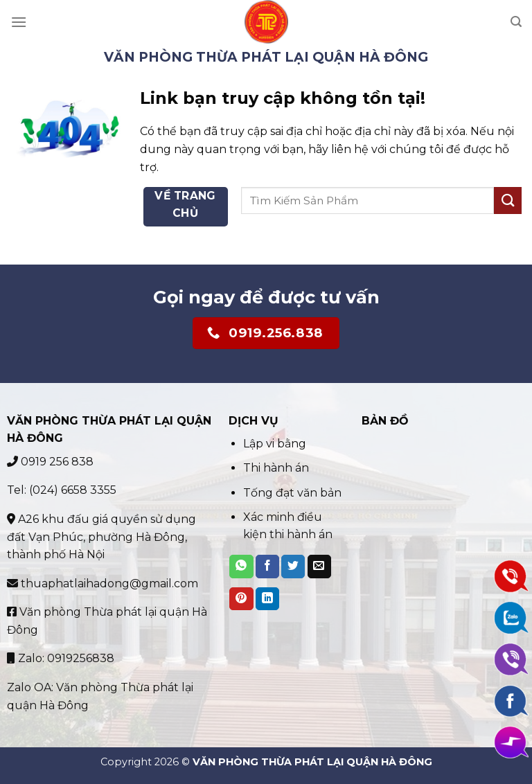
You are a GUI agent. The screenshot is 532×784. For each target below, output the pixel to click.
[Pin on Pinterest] (241, 599)
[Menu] (19, 22)
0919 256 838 (50, 462)
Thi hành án (276, 468)
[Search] (516, 22)
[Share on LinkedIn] (267, 599)
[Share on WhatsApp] (241, 567)
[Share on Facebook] (267, 567)
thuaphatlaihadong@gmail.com (103, 583)
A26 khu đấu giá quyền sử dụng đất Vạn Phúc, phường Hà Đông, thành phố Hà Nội (101, 537)
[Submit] (508, 201)
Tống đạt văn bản (292, 493)
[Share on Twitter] (293, 567)
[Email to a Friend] (319, 567)
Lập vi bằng (276, 444)
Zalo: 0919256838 (61, 658)
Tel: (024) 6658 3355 (62, 490)
